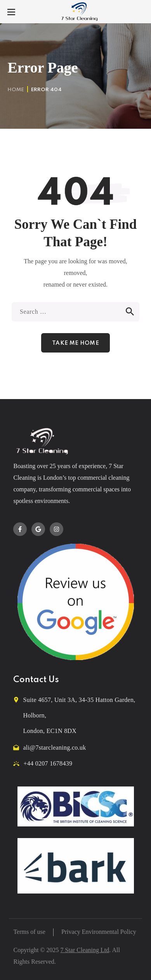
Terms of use (29, 932)
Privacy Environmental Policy (99, 932)
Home (16, 90)
